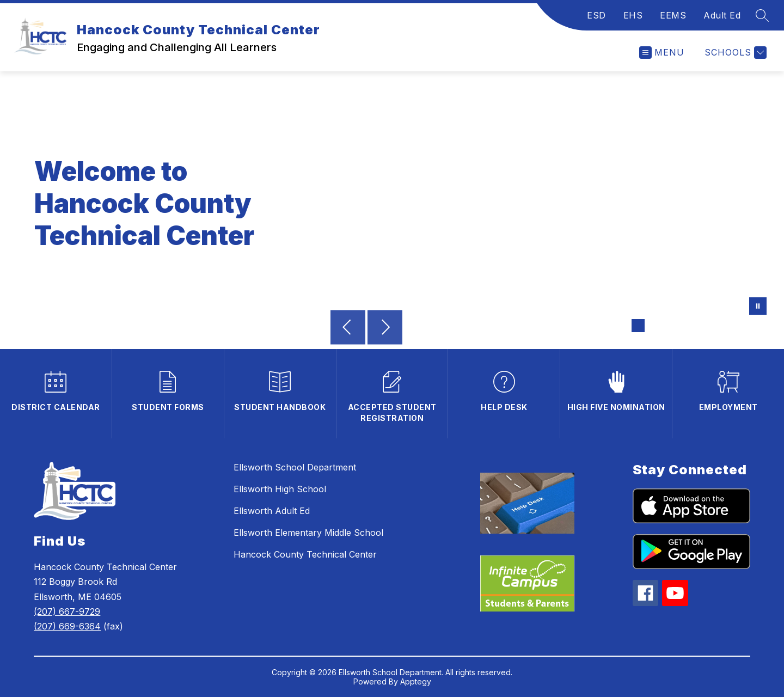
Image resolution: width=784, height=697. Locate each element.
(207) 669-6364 (67, 626)
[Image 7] (743, 326)
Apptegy (416, 681)
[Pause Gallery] (758, 307)
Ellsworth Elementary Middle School (308, 533)
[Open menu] (662, 53)
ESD (596, 15)
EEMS (673, 15)
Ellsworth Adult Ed (272, 511)
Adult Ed (722, 15)
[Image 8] (760, 326)
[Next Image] (385, 328)
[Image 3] (673, 326)
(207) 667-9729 (67, 612)
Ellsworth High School (280, 489)
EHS (633, 15)
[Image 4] (690, 326)
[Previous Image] (348, 328)
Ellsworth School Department (295, 467)
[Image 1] (638, 326)
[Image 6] (725, 326)
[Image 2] (656, 326)
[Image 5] (708, 326)
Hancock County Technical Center (305, 554)
